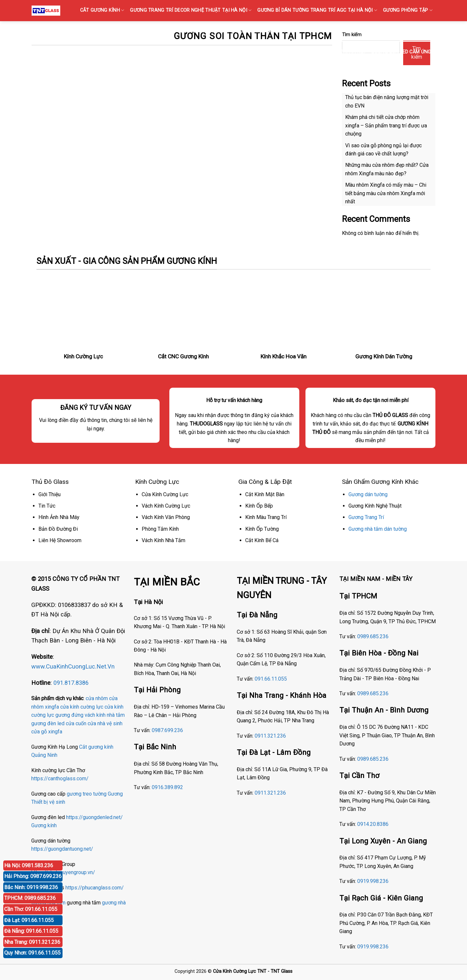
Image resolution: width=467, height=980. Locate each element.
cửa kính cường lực (82, 707)
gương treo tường (87, 794)
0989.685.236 (373, 636)
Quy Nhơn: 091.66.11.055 (32, 953)
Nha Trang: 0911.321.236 (32, 942)
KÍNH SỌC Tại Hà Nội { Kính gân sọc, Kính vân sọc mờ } (234, 31)
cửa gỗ (39, 732)
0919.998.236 (373, 881)
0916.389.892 (167, 787)
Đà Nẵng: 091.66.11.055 (31, 931)
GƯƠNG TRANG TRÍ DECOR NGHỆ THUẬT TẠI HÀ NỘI (191, 10)
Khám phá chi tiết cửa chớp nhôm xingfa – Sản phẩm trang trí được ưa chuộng (386, 125)
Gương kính (44, 825)
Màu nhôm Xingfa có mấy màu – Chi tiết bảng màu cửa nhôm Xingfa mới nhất (386, 193)
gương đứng (69, 715)
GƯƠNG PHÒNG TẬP (408, 10)
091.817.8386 (71, 683)
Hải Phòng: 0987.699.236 (33, 876)
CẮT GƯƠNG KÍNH (102, 10)
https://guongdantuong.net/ (62, 849)
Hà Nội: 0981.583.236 (29, 865)
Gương (115, 794)
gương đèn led (48, 723)
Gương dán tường (368, 494)
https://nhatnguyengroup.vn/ (63, 872)
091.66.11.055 (271, 679)
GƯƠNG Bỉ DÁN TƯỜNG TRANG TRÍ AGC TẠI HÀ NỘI (317, 10)
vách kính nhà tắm (105, 715)
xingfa (55, 732)
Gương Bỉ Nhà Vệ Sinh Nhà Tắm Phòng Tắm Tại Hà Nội (299, 52)
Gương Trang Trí (366, 517)
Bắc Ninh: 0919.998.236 (31, 887)
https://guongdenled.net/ (94, 817)
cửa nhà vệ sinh (105, 723)
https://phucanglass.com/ (95, 888)
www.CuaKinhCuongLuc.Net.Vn (73, 666)
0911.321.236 (270, 736)
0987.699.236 (167, 730)
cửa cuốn (76, 723)
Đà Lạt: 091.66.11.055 (29, 920)
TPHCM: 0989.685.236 (30, 898)
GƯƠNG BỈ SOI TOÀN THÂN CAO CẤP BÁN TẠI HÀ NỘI (370, 31)
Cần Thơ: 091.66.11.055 (31, 909)
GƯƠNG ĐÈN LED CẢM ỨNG (403, 52)
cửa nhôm (97, 698)
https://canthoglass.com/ (60, 778)
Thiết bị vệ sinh (48, 802)
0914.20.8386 (373, 824)
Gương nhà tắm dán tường (378, 529)
